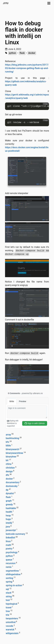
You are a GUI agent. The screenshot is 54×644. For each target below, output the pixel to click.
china (9, 464)
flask (22, 53)
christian (10, 468)
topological (12, 604)
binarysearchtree (14, 453)
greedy (9, 504)
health (9, 512)
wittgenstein (12, 633)
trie (7, 615)
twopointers (12, 618)
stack (9, 593)
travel (9, 608)
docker (32, 53)
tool (8, 600)
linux (8, 541)
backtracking (12, 438)
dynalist (10, 493)
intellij (9, 523)
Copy (46, 104)
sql (7, 589)
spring (9, 582)
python (12, 53)
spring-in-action (14, 585)
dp (7, 490)
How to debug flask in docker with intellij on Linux (24, 33)
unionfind (11, 622)
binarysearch (12, 449)
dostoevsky (12, 486)
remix (9, 567)
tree (8, 611)
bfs (7, 442)
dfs (7, 475)
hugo (8, 519)
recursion (11, 563)
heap (8, 516)
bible (8, 446)
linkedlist (10, 538)
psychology (12, 552)
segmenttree (12, 571)
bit (7, 460)
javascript (11, 530)
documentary (13, 482)
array (8, 435)
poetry (9, 549)
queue (9, 560)
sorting (9, 578)
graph (9, 501)
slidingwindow (13, 574)
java (8, 527)
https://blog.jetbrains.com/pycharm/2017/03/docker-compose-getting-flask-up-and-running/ (27, 68)
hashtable (11, 508)
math (8, 545)
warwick (10, 630)
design (9, 471)
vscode (9, 626)
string (9, 596)
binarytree (11, 457)
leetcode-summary (15, 534)
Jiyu (6, 3)
